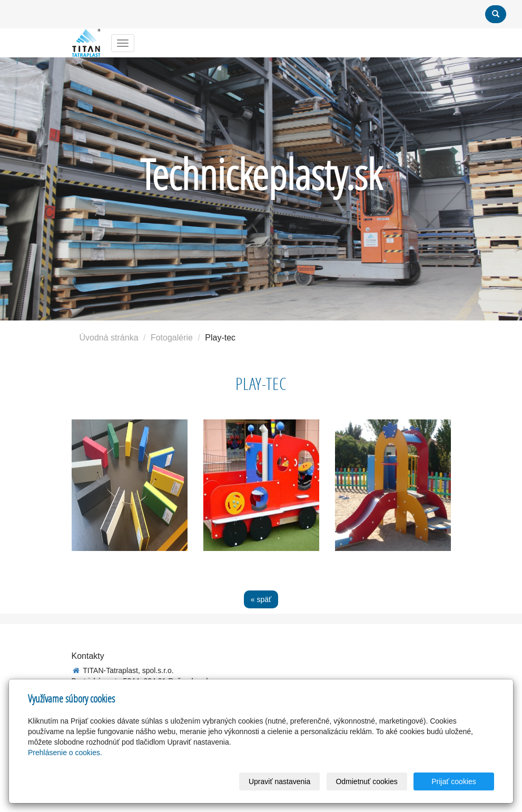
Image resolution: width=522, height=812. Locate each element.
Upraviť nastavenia (279, 781)
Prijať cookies (454, 781)
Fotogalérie (172, 338)
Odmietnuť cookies (366, 781)
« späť (261, 599)
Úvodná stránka (109, 338)
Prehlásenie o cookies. (65, 753)
